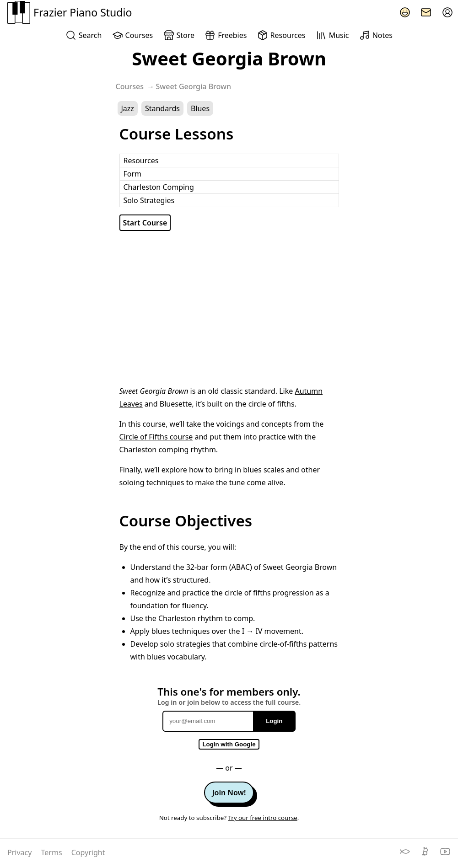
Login (274, 721)
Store (179, 35)
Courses (132, 35)
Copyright (88, 852)
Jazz (128, 108)
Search (84, 35)
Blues (200, 108)
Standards (162, 108)
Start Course (145, 223)
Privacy (21, 852)
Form (133, 174)
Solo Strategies (149, 200)
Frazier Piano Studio (70, 12)
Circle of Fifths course (156, 437)
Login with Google (229, 744)
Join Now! (229, 793)
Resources (281, 35)
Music (332, 35)
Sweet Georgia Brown (194, 86)
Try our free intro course (262, 818)
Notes (376, 35)
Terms (53, 852)
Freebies (226, 35)
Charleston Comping (159, 187)
